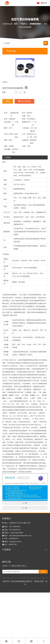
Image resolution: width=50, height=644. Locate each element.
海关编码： (8, 149)
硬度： (25, 119)
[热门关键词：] (46, 43)
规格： (6, 146)
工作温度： (26, 128)
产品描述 (7, 157)
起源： (25, 146)
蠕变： (6, 128)
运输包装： (26, 140)
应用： (6, 119)
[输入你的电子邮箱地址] (23, 572)
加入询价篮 (26, 101)
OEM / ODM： (9, 134)
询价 (8, 101)
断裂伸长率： (27, 122)
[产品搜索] (23, 43)
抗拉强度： (8, 122)
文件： (25, 134)
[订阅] (43, 572)
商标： (6, 140)
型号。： (7, 113)
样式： (25, 113)
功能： (25, 116)
